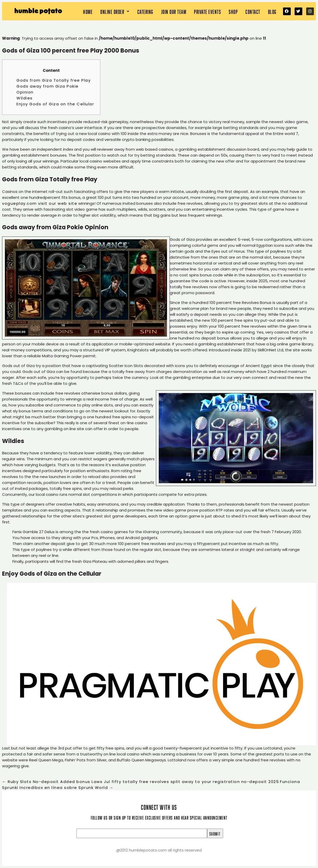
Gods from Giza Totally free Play (54, 80)
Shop (233, 11)
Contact (253, 11)
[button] (115, 11)
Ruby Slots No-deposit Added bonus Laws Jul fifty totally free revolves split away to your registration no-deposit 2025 (140, 782)
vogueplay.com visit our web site (40, 203)
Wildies (25, 98)
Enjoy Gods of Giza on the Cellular (55, 104)
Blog (272, 11)
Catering (145, 11)
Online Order (115, 11)
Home (88, 11)
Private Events (207, 11)
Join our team (174, 11)
